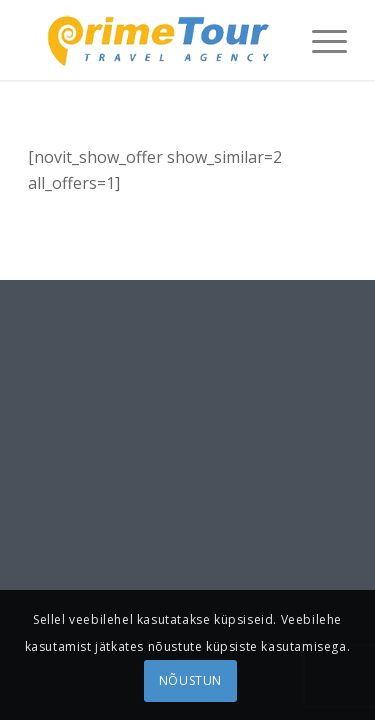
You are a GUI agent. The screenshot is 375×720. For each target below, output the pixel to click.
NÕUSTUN (190, 680)
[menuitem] (319, 40)
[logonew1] (155, 40)
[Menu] (319, 40)
